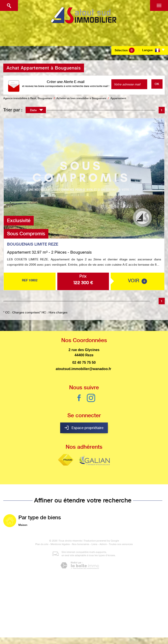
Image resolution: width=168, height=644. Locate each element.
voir (137, 281)
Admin (103, 544)
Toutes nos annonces (121, 544)
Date (37, 111)
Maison (23, 525)
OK (157, 84)
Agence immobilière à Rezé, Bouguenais (28, 98)
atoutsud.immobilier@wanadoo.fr (84, 369)
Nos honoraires (81, 544)
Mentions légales (60, 544)
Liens (94, 544)
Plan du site (42, 544)
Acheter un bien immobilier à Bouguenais (81, 98)
